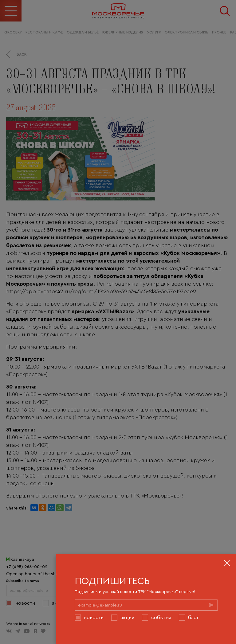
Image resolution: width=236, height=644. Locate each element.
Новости (94, 617)
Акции (127, 617)
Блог (193, 617)
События (161, 617)
